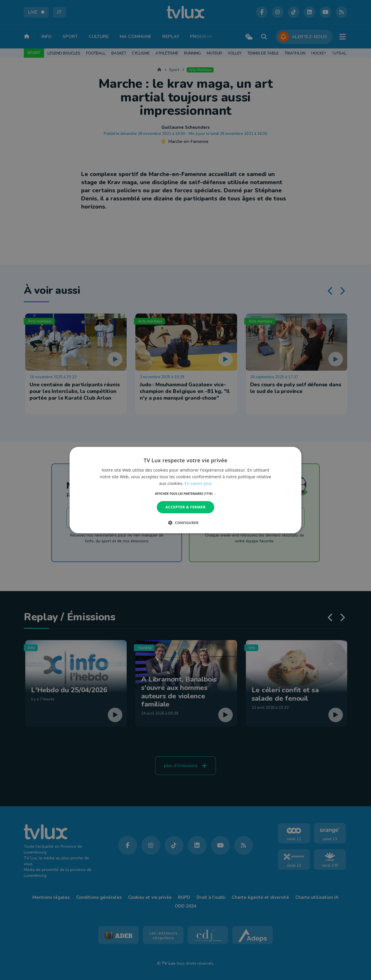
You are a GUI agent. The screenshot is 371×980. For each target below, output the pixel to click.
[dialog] (185, 490)
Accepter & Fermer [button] (186, 507)
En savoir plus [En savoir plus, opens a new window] (198, 483)
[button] (186, 494)
